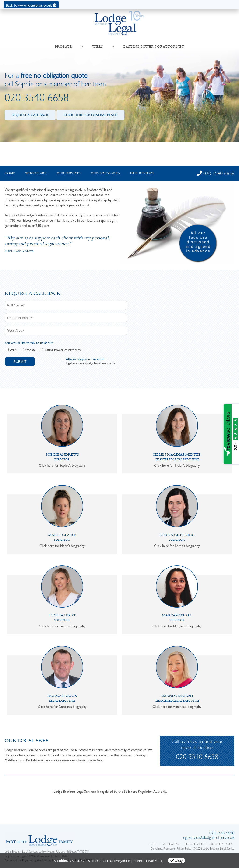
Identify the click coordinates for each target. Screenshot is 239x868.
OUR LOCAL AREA (221, 845)
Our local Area (105, 173)
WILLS (98, 47)
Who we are (36, 173)
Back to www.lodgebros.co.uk (31, 5)
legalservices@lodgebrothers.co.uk (90, 363)
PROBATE (63, 47)
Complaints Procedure (163, 849)
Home (10, 173)
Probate (30, 350)
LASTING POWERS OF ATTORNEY (154, 47)
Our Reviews (142, 173)
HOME (153, 845)
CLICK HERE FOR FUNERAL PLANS (90, 115)
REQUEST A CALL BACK (30, 115)
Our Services (69, 173)
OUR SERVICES (195, 845)
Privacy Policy (184, 849)
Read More (154, 861)
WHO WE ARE (172, 845)
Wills (13, 350)
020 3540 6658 (37, 99)
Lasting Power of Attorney (62, 350)
